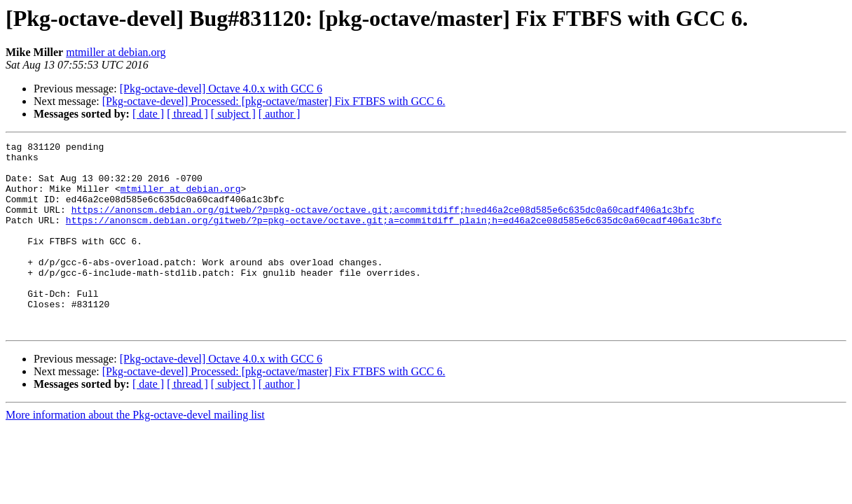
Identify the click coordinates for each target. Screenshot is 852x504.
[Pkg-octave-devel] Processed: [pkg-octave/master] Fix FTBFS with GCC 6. (274, 101)
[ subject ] (233, 114)
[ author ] (280, 114)
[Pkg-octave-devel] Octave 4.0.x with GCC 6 (221, 89)
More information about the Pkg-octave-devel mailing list (135, 453)
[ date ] (148, 114)
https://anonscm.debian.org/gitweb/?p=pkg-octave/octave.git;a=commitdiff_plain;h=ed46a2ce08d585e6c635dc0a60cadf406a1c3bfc (394, 237)
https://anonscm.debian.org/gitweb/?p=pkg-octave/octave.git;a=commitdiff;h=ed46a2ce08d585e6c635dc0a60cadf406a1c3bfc (383, 224)
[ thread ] (187, 114)
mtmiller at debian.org (116, 52)
